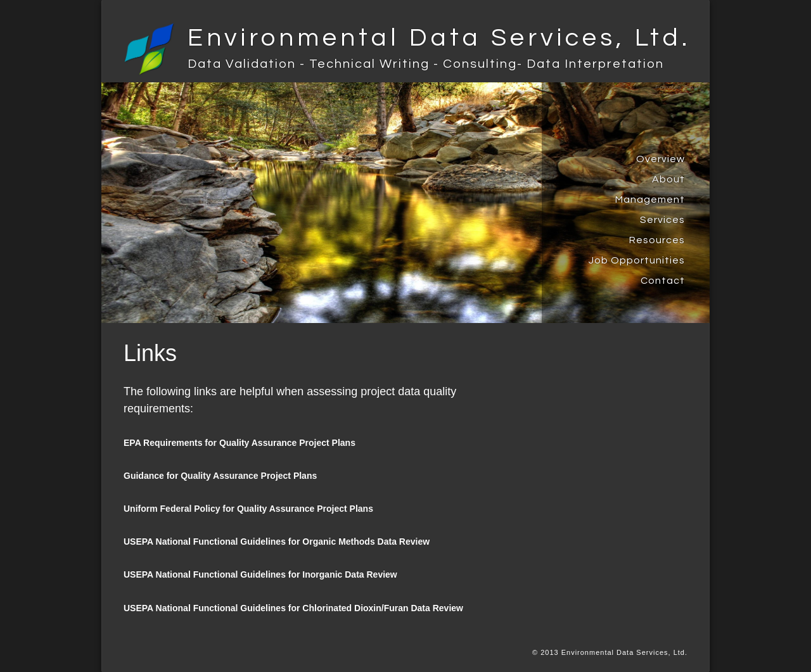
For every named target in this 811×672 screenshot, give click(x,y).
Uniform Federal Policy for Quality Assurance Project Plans (248, 509)
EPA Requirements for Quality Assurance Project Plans (239, 443)
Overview (661, 159)
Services (662, 220)
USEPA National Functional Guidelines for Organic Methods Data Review (277, 542)
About (668, 179)
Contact (663, 281)
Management (650, 200)
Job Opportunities (637, 260)
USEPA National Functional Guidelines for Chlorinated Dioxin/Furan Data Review (293, 608)
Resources (657, 240)
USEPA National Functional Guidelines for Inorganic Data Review (260, 574)
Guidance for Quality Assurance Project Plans (220, 476)
